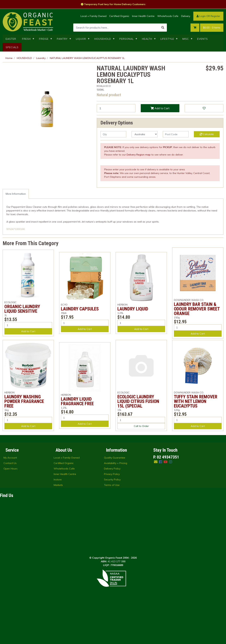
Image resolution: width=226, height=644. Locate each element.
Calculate (207, 134)
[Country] (144, 134)
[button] (204, 108)
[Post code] (176, 134)
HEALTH (147, 39)
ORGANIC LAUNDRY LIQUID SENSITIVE (22, 309)
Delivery (186, 16)
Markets (58, 519)
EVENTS (203, 39)
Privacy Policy (112, 508)
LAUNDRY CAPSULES (80, 309)
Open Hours (11, 503)
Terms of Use (112, 519)
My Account (10, 492)
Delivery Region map (139, 155)
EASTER (11, 39)
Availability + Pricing (116, 497)
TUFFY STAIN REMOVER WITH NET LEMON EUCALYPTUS (196, 401)
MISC (186, 39)
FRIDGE (44, 39)
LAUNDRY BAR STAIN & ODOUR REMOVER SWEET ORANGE (197, 309)
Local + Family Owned (93, 16)
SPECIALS (12, 47)
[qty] (113, 134)
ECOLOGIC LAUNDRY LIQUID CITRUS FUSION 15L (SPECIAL (138, 401)
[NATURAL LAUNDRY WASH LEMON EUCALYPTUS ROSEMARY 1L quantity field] (116, 108)
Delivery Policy (112, 503)
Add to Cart (160, 108)
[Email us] (156, 496)
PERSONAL (127, 39)
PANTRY (62, 39)
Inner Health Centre (143, 16)
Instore (58, 514)
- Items (212, 28)
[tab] (16, 194)
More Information (16, 194)
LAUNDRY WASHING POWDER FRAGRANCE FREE (24, 401)
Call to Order (141, 426)
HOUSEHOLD (103, 39)
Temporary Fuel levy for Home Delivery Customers (113, 4)
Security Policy (112, 514)
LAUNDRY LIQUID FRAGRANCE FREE (77, 401)
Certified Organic (119, 16)
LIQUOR (81, 39)
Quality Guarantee (115, 492)
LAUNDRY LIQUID (133, 309)
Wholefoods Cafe (168, 16)
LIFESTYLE (167, 39)
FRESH (26, 39)
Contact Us (10, 497)
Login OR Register (208, 16)
